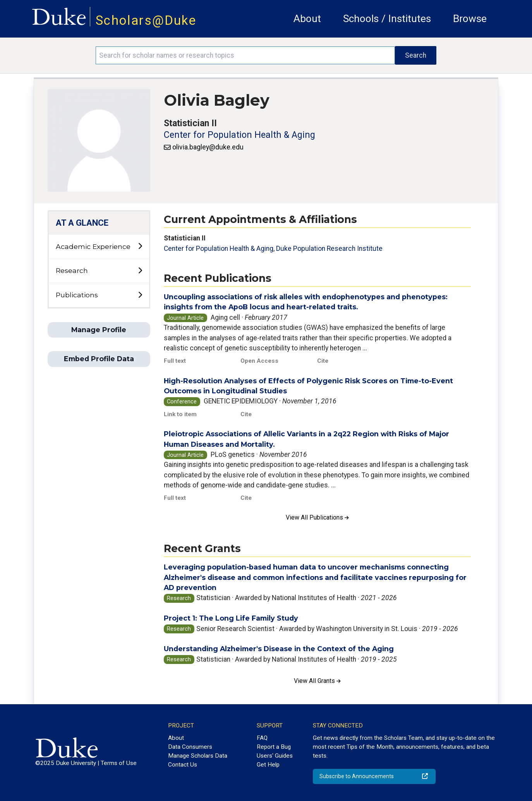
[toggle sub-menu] (140, 246)
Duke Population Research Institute (329, 249)
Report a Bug (274, 747)
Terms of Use (119, 763)
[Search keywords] (245, 55)
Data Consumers (190, 747)
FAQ (262, 738)
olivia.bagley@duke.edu (208, 147)
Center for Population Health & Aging (239, 135)
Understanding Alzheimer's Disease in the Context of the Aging (279, 649)
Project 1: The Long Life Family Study (231, 618)
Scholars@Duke (146, 20)
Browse (470, 19)
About (307, 19)
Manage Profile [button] (99, 330)
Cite (323, 361)
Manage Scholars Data (198, 756)
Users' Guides (275, 756)
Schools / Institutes (387, 19)
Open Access (259, 361)
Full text (175, 361)
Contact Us (183, 765)
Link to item (180, 414)
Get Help (268, 765)
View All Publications (317, 517)
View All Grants (317, 681)
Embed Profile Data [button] (99, 359)
